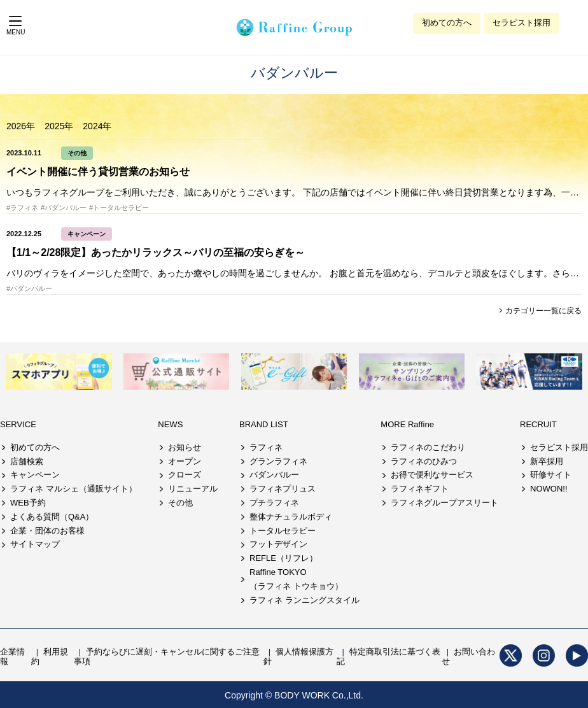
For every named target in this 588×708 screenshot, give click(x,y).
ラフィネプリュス (283, 489)
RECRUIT (538, 424)
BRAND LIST (264, 424)
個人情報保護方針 (298, 656)
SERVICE (18, 424)
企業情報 (12, 656)
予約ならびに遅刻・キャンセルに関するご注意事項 (167, 656)
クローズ (185, 475)
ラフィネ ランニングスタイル (304, 600)
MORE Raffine (407, 424)
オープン (185, 461)
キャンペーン (87, 234)
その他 (77, 153)
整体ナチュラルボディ (291, 517)
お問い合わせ (468, 656)
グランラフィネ (278, 461)
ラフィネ (266, 447)
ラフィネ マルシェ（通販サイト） (73, 489)
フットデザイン (278, 544)
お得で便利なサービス (432, 475)
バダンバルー (274, 475)
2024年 (97, 126)
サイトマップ (35, 544)
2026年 (21, 126)
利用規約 (50, 656)
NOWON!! (549, 489)
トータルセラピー (283, 531)
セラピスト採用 (521, 23)
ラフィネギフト (420, 489)
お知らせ (185, 447)
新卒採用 (547, 461)
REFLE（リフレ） (283, 558)
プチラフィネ (274, 503)
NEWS (170, 424)
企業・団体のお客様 (47, 531)
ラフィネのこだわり (428, 447)
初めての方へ (447, 23)
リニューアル (193, 489)
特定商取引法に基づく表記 (388, 656)
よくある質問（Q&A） (52, 517)
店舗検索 (27, 461)
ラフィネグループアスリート (444, 503)
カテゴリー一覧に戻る (542, 311)
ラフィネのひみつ (424, 461)
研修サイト (551, 475)
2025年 (59, 126)
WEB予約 (28, 503)
